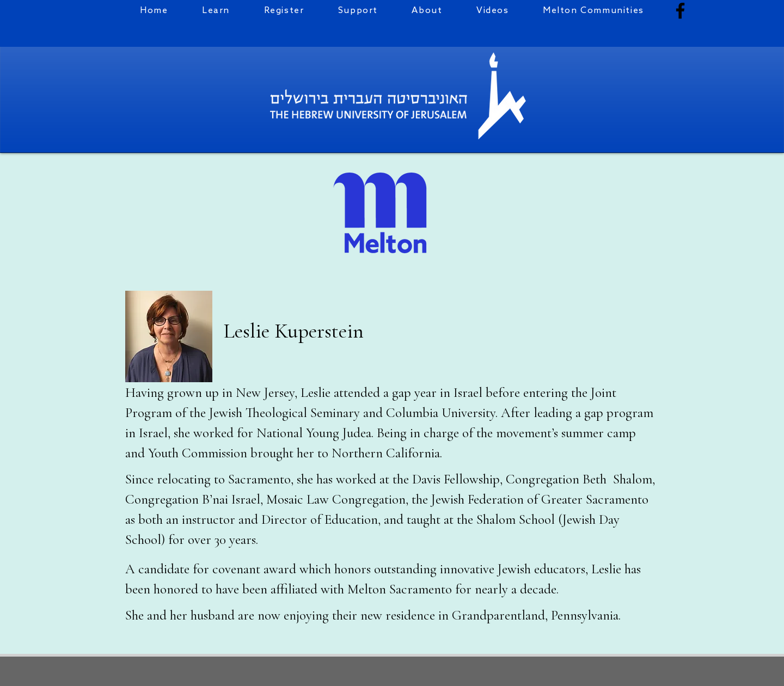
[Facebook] (680, 11)
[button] (284, 11)
